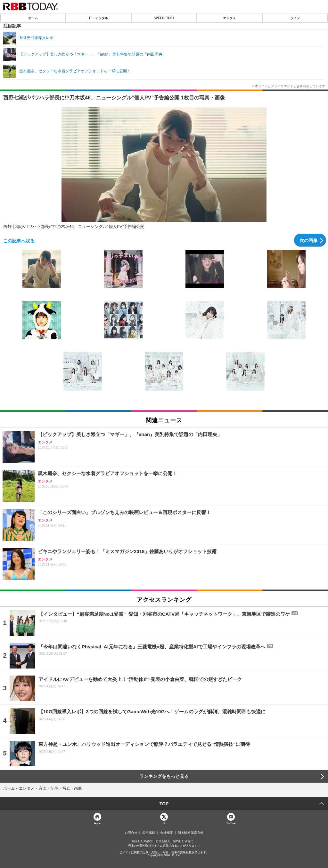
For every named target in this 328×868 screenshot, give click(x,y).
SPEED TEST (164, 18)
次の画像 (308, 240)
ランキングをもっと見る (164, 776)
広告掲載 (149, 833)
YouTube (231, 823)
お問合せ (131, 833)
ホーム (33, 18)
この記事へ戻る (19, 240)
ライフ (295, 18)
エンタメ (229, 18)
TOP (164, 804)
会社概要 (167, 833)
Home (97, 823)
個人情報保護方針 (191, 833)
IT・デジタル (98, 18)
